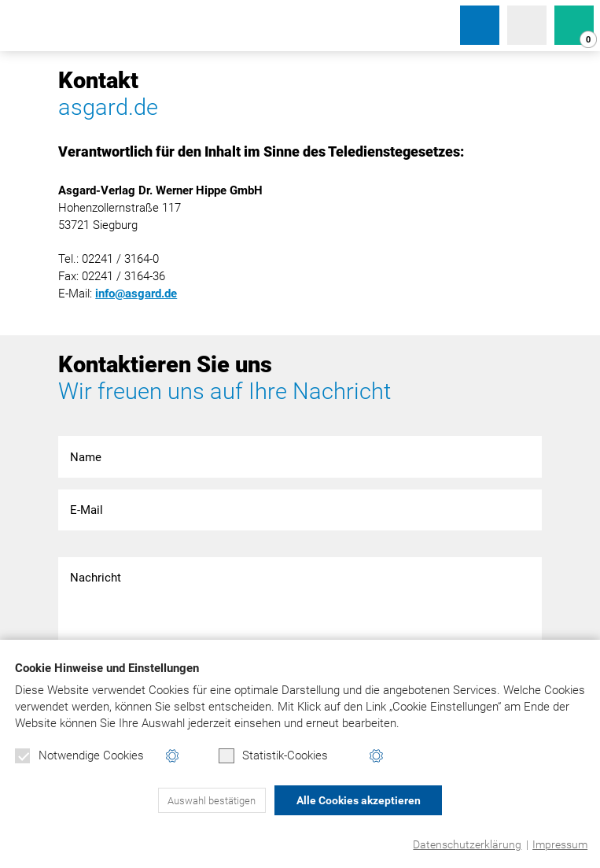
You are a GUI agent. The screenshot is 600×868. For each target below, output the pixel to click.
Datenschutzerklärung (467, 844)
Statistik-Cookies (273, 756)
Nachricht (300, 604)
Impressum (560, 844)
